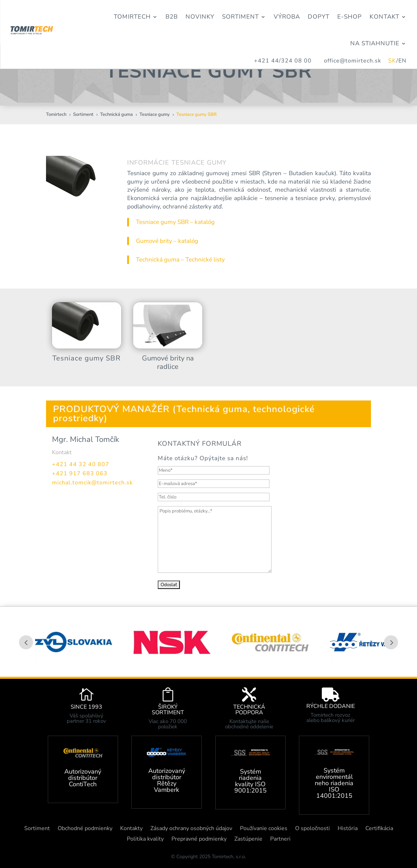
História (348, 829)
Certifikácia (379, 829)
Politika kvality (145, 840)
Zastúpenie (248, 840)
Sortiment (240, 17)
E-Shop (350, 17)
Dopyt (319, 17)
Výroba (287, 17)
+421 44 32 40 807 (81, 464)
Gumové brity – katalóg (167, 241)
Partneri (280, 840)
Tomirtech (132, 17)
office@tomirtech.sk (356, 61)
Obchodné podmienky (85, 829)
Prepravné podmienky (199, 840)
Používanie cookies (264, 829)
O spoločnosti (312, 829)
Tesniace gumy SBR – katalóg (175, 222)
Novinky (200, 17)
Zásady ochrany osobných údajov (191, 829)
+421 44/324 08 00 (283, 61)
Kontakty (131, 829)
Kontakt (385, 17)
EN (402, 61)
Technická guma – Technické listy (180, 260)
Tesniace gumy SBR (86, 358)
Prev (26, 642)
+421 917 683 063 (80, 473)
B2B (172, 17)
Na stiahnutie (375, 43)
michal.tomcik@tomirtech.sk (92, 483)
